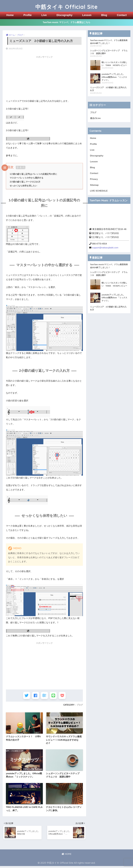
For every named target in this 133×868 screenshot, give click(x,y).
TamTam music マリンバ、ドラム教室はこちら (66, 22)
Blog (104, 15)
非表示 (21, 167)
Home (10, 15)
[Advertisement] (44, 78)
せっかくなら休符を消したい (23, 186)
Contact (122, 15)
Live (44, 15)
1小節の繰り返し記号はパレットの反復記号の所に (33, 174)
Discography (64, 15)
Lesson (87, 15)
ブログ (80, 706)
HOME (66, 856)
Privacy (94, 180)
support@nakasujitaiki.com (105, 248)
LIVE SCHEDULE (99, 191)
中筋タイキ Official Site (66, 6)
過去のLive (96, 119)
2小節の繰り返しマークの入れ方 (25, 182)
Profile (28, 15)
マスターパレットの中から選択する (27, 178)
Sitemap (94, 186)
